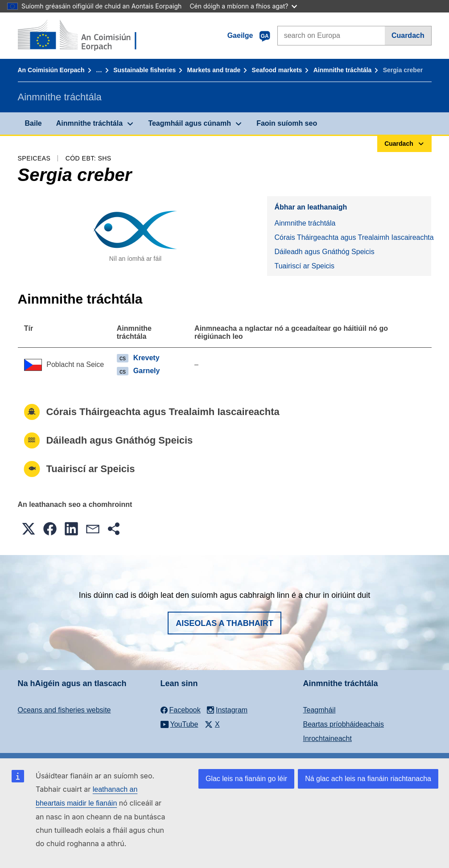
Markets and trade (214, 70)
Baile (33, 123)
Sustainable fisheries (144, 70)
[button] (29, 529)
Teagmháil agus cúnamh (189, 123)
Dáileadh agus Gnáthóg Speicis (324, 252)
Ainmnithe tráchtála (343, 70)
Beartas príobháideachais (344, 724)
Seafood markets (277, 70)
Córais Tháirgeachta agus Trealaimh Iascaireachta (353, 237)
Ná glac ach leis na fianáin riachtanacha (368, 779)
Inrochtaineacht (327, 738)
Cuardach (408, 35)
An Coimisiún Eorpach (51, 70)
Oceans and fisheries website (64, 710)
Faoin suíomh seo (287, 123)
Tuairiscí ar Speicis (304, 266)
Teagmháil (319, 710)
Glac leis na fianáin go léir (246, 779)
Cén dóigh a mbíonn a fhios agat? (243, 6)
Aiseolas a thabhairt (224, 623)
